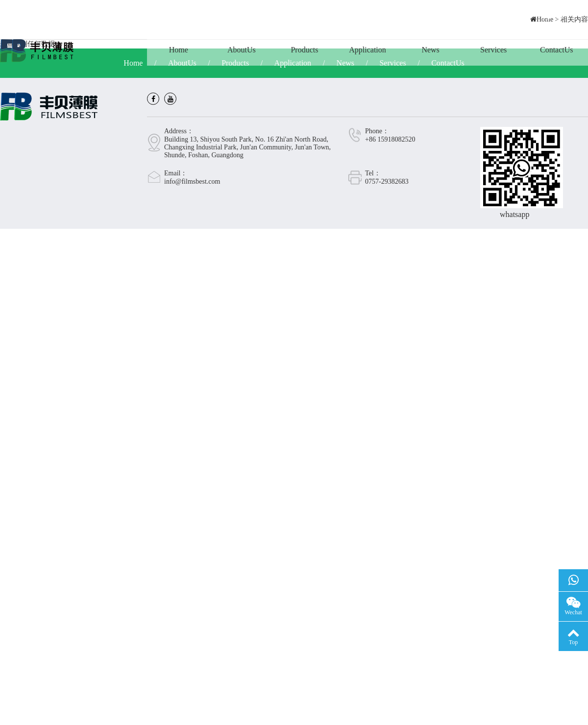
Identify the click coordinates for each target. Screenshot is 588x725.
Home (179, 50)
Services (493, 50)
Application (367, 50)
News (430, 50)
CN (553, 17)
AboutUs (242, 50)
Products (304, 50)
